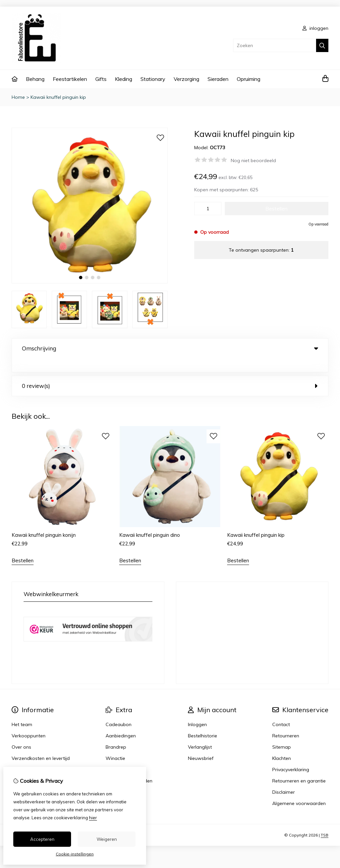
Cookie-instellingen (75, 854)
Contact (281, 711)
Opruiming (249, 79)
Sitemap (282, 733)
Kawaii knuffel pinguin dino (150, 521)
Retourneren (286, 722)
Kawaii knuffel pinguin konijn (44, 521)
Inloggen (197, 711)
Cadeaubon (119, 711)
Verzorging (186, 79)
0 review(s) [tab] (170, 372)
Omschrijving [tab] (170, 348)
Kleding (124, 79)
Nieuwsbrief (201, 745)
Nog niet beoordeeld (253, 160)
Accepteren (42, 839)
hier (93, 818)
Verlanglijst (200, 733)
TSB (325, 821)
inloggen (315, 28)
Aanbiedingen (121, 722)
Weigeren (107, 839)
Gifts (101, 79)
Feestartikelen (70, 79)
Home (18, 97)
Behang (35, 79)
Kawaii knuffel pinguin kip (58, 97)
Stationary (153, 79)
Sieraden (218, 79)
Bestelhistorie (203, 722)
